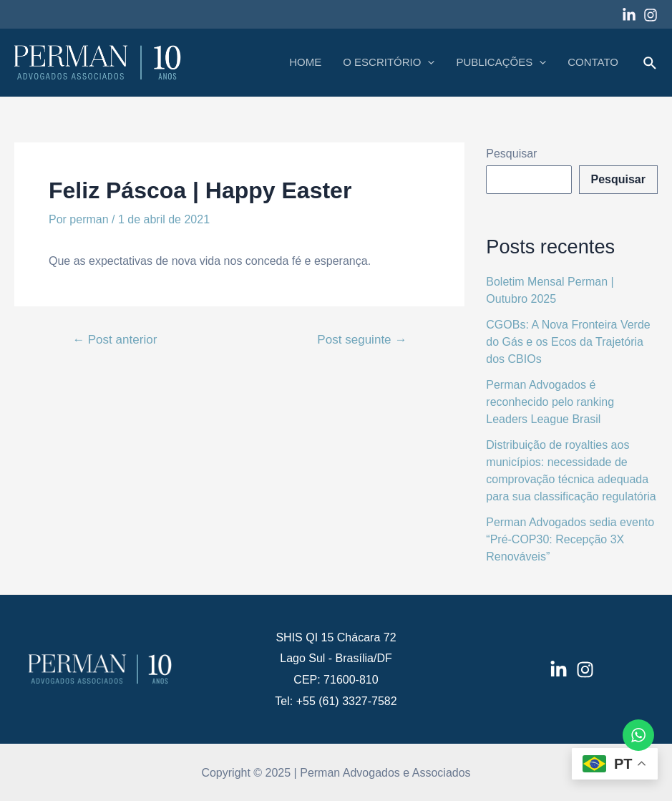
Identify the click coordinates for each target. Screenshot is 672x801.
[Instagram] (651, 15)
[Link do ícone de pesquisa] (651, 64)
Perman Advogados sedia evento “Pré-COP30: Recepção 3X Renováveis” (570, 539)
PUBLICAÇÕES (501, 62)
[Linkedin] (629, 15)
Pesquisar (511, 154)
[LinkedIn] (559, 670)
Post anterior (115, 340)
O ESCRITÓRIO (389, 62)
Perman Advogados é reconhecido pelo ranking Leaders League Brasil (550, 402)
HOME (305, 62)
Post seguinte (362, 340)
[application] (428, 62)
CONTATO (593, 62)
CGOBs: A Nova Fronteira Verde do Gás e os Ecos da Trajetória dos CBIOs (568, 342)
